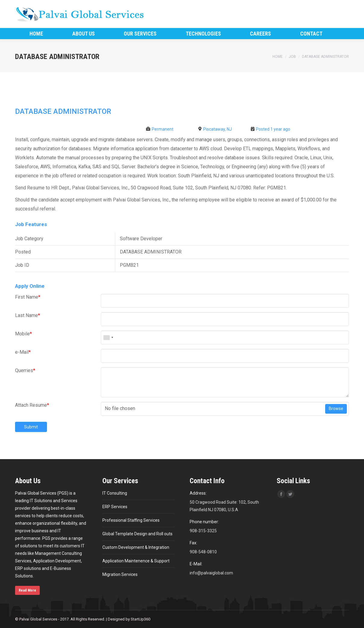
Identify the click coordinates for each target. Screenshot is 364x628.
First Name (28, 297)
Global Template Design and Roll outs (137, 534)
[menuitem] (36, 34)
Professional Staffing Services (131, 520)
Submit (31, 427)
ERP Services (115, 507)
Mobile (23, 334)
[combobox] (108, 337)
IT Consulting (115, 493)
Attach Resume (32, 405)
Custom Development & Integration (136, 547)
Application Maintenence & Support (136, 561)
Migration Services (120, 574)
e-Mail (23, 352)
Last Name (28, 315)
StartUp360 (140, 619)
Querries (25, 370)
